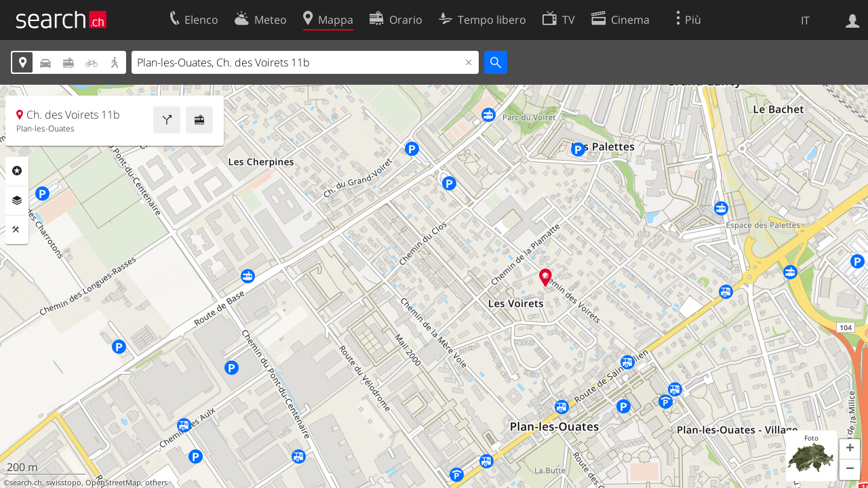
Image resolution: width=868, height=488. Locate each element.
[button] (850, 449)
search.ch (26, 483)
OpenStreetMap (113, 483)
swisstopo (64, 483)
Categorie (17, 171)
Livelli (17, 201)
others (156, 483)
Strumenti (17, 230)
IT (805, 20)
